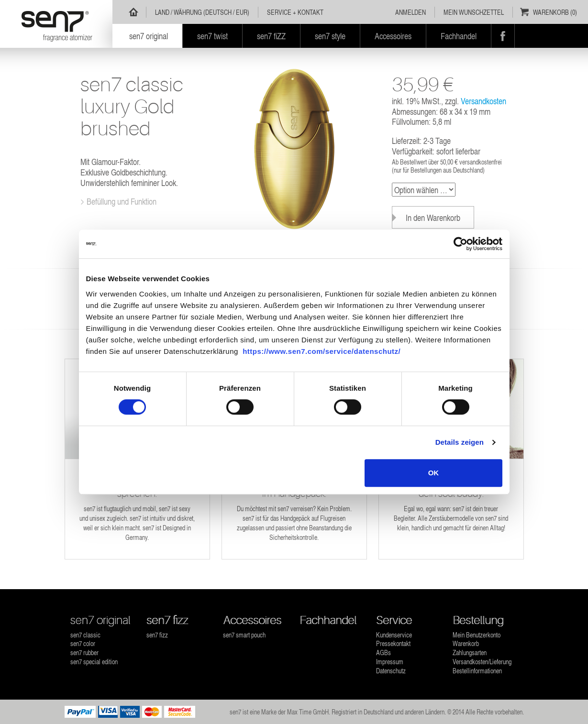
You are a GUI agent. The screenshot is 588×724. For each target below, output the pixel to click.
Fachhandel (328, 620)
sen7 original (100, 620)
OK (434, 473)
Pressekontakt (393, 643)
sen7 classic (85, 635)
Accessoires (252, 620)
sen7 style (330, 36)
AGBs (383, 653)
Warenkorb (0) (555, 12)
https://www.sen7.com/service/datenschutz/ (322, 351)
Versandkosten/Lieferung (482, 662)
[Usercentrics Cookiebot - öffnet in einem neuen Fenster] (460, 244)
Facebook (503, 36)
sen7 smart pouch (244, 635)
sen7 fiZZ (271, 36)
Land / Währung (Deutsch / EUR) (202, 12)
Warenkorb (466, 643)
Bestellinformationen (477, 671)
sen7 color (83, 643)
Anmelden (410, 12)
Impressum (390, 662)
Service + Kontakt (295, 12)
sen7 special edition (94, 662)
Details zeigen (460, 442)
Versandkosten (483, 101)
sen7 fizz (167, 620)
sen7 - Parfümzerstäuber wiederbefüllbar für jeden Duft (56, 24)
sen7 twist (212, 36)
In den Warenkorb (433, 217)
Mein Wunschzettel (474, 12)
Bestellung (478, 620)
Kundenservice (394, 635)
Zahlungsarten (470, 653)
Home (133, 12)
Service (394, 620)
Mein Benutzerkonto (477, 635)
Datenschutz (391, 671)
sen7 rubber (84, 653)
